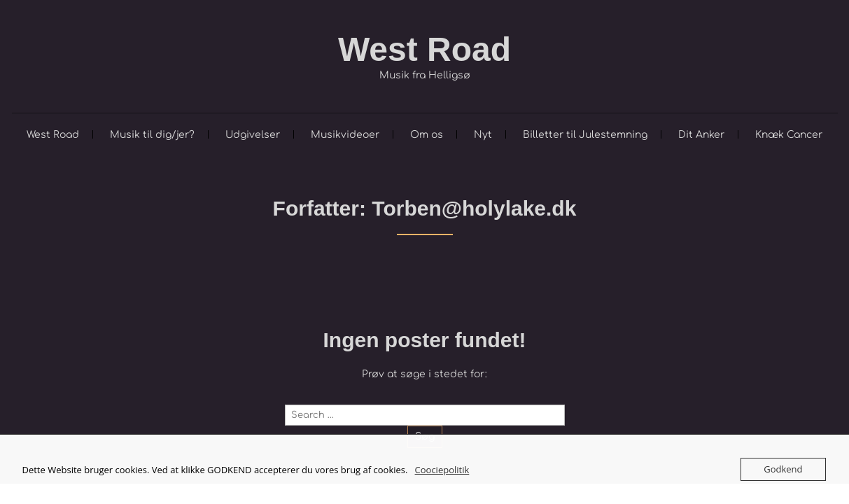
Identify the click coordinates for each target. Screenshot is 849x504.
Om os (427, 135)
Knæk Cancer (789, 135)
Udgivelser (253, 135)
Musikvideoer (345, 135)
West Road (424, 49)
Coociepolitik (442, 470)
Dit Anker (701, 135)
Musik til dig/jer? (152, 135)
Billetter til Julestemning (585, 135)
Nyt (483, 135)
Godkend (783, 469)
